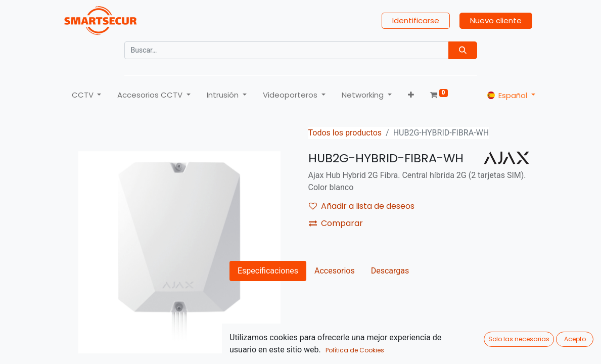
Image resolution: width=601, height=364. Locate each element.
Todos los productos (345, 133)
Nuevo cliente (496, 20)
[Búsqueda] (463, 50)
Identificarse (416, 20)
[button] (411, 95)
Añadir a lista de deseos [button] (362, 206)
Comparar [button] (336, 223)
